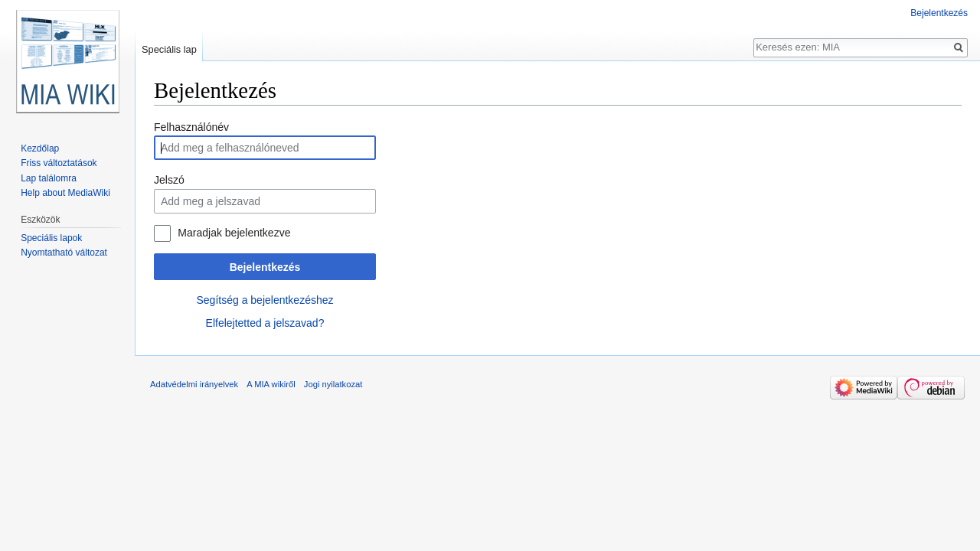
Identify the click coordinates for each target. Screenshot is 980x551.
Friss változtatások (59, 163)
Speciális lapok (51, 238)
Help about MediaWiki (65, 193)
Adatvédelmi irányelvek (194, 384)
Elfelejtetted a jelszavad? (265, 323)
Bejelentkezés (265, 267)
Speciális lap (169, 49)
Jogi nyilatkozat (333, 384)
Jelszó (169, 180)
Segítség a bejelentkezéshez (265, 300)
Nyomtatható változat (64, 253)
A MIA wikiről (271, 384)
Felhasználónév (191, 127)
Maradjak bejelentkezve (234, 233)
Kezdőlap (40, 148)
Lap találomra (49, 178)
